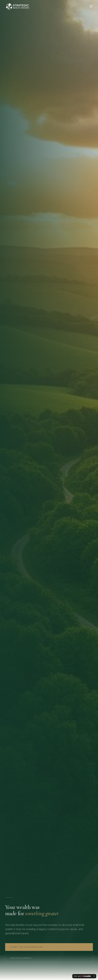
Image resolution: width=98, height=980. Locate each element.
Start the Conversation (27, 947)
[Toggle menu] (91, 6)
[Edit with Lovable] (82, 976)
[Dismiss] (94, 976)
